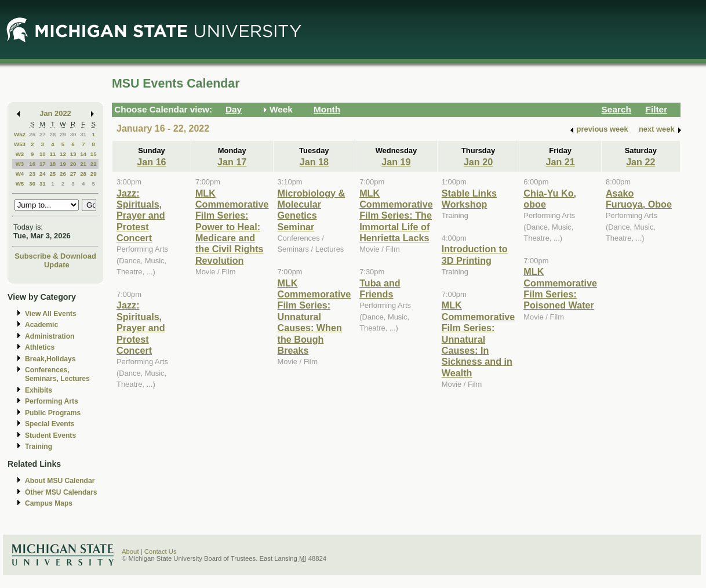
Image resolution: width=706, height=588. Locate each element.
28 (52, 134)
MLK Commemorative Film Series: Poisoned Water (560, 288)
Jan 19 (396, 162)
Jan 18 (314, 162)
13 (73, 154)
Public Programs (53, 413)
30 (73, 134)
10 (43, 154)
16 (32, 164)
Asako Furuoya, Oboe (639, 199)
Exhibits (39, 390)
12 (63, 154)
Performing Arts (52, 401)
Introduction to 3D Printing (475, 254)
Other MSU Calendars (61, 492)
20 (73, 164)
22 (94, 164)
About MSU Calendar (60, 481)
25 (52, 174)
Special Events (50, 424)
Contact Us (161, 551)
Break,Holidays (50, 359)
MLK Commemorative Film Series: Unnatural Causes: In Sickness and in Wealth (478, 339)
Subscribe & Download (55, 256)
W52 (20, 134)
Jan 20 (478, 162)
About (130, 551)
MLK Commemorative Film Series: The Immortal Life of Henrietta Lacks (396, 216)
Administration (50, 336)
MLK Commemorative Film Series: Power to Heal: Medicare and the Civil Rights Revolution (232, 227)
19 (63, 164)
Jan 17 (232, 162)
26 (32, 134)
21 (83, 164)
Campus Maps (49, 503)
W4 (20, 174)
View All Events (51, 314)
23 (32, 174)
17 (43, 164)
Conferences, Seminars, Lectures (57, 374)
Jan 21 (560, 162)
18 (52, 164)
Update (57, 265)
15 (94, 154)
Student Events (50, 435)
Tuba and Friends (380, 288)
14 (83, 154)
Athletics (40, 347)
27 (43, 134)
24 (43, 174)
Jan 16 (151, 162)
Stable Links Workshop (469, 199)
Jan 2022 (55, 113)
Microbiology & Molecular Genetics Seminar (312, 210)
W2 (20, 154)
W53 (20, 144)
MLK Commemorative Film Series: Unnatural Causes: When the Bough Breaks (314, 317)
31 (83, 134)
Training (39, 447)
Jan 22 (641, 162)
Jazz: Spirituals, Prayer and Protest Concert (141, 216)
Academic (41, 325)
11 (52, 154)
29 (63, 134)
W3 (20, 164)
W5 (20, 184)
